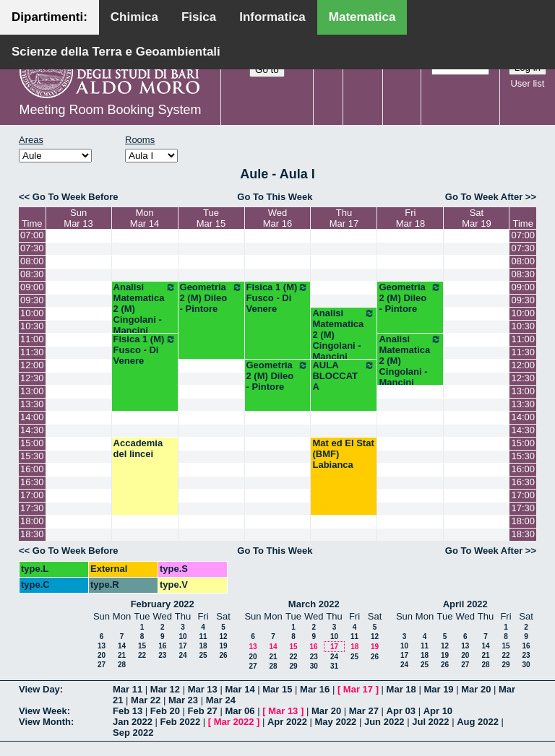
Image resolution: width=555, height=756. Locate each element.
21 (122, 655)
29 (293, 666)
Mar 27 (364, 711)
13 (102, 646)
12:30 (32, 378)
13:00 (32, 391)
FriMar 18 (410, 218)
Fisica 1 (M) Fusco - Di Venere (278, 298)
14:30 (32, 430)
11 (203, 636)
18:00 (32, 521)
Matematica (362, 17)
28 (122, 665)
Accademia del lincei (138, 448)
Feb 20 (165, 711)
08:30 (32, 274)
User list (527, 83)
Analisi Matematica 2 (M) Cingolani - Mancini (145, 309)
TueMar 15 (211, 218)
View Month (45, 722)
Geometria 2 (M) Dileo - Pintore (211, 298)
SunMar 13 (78, 218)
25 (203, 655)
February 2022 (163, 604)
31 (334, 666)
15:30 (32, 456)
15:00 (32, 443)
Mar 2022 (234, 722)
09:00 (32, 287)
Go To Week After (484, 197)
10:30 (32, 326)
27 (102, 665)
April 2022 (465, 604)
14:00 (32, 417)
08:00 (32, 261)
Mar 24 (221, 700)
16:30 (32, 482)
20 (102, 655)
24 (182, 655)
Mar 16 (315, 689)
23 (162, 655)
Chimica (134, 17)
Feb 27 (203, 711)
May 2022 (336, 722)
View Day (39, 689)
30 (314, 666)
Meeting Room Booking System (110, 110)
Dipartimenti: (50, 17)
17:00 (32, 495)
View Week (43, 711)
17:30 (32, 508)
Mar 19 (438, 689)
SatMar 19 (476, 218)
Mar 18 (401, 689)
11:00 (32, 339)
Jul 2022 (430, 722)
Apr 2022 (287, 722)
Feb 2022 (181, 722)
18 (203, 646)
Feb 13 (128, 711)
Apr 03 (401, 711)
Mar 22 (146, 700)
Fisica (199, 17)
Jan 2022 (133, 722)
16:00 (32, 469)
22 (142, 655)
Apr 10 (438, 711)
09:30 (32, 300)
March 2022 (314, 604)
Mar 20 (476, 689)
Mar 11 (128, 689)
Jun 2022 (384, 722)
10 (182, 636)
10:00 (32, 313)
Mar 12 (165, 689)
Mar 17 (358, 689)
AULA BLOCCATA (344, 376)
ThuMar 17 (344, 218)
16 (162, 646)
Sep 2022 (133, 733)
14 (122, 646)
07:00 (32, 235)
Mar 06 (240, 711)
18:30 (32, 534)
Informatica (272, 17)
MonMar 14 (145, 218)
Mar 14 (240, 689)
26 (223, 655)
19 (223, 646)
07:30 (32, 248)
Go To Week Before (76, 197)
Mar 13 (203, 689)
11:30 (32, 352)
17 (182, 646)
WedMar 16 (277, 218)
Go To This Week (275, 197)
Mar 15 (277, 689)
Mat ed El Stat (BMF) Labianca (343, 454)
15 (142, 646)
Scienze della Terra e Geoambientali (116, 52)
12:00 (32, 365)
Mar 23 (183, 700)
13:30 (32, 404)
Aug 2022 (478, 722)
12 (223, 636)
